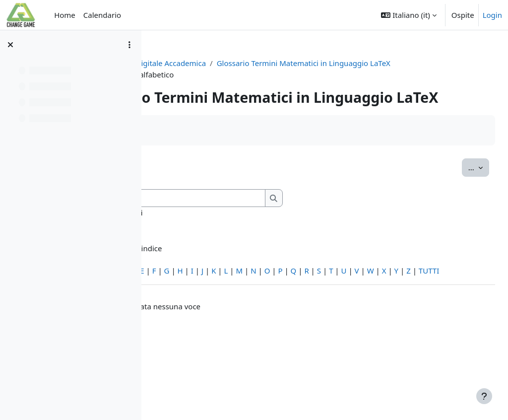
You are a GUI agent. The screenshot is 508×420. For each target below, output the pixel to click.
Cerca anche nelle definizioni (232, 247)
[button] (409, 15)
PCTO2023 (179, 63)
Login (492, 15)
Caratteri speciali (190, 305)
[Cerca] (286, 233)
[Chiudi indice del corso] (10, 45)
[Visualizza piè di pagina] (484, 396)
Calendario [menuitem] (102, 15)
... (456, 201)
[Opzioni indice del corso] (129, 45)
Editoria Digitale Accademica (257, 63)
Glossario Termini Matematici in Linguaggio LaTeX (258, 74)
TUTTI (254, 316)
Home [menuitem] (65, 15)
